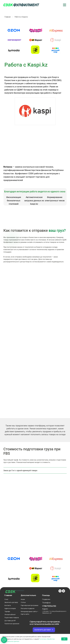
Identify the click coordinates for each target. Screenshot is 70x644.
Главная (8, 17)
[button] (65, 5)
